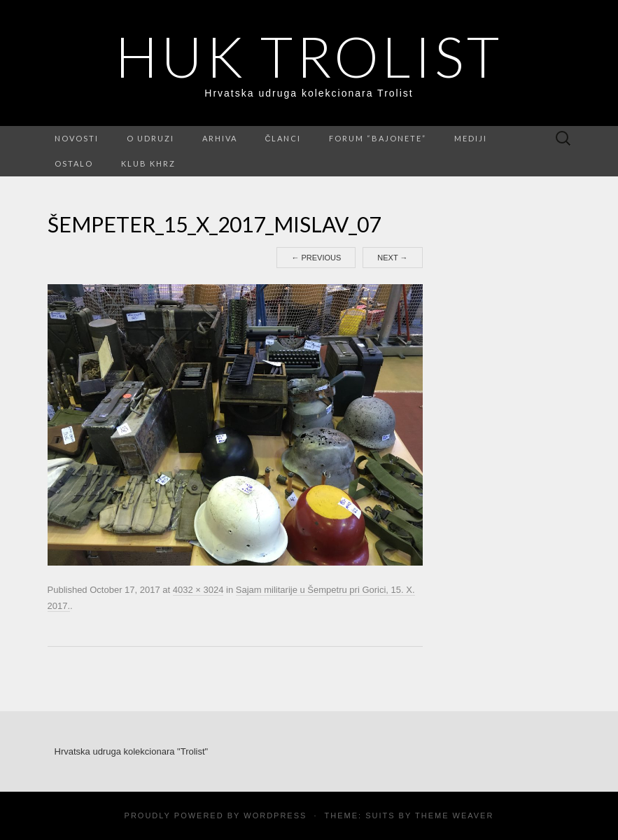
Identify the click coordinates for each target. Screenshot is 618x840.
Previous (316, 258)
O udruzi (150, 138)
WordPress (275, 815)
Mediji (471, 138)
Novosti (77, 138)
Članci (283, 138)
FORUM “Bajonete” (378, 138)
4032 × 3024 (198, 590)
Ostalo (74, 163)
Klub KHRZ (148, 163)
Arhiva (220, 138)
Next (392, 258)
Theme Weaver (454, 815)
